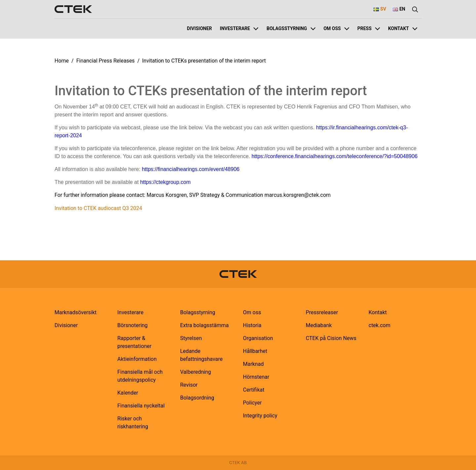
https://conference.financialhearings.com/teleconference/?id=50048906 (335, 156)
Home (62, 61)
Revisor (189, 385)
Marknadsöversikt (76, 312)
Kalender (128, 393)
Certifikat (254, 390)
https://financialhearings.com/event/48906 (191, 169)
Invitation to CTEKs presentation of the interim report (204, 61)
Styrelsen (191, 338)
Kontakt (403, 29)
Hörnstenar (256, 377)
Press (369, 29)
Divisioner (200, 28)
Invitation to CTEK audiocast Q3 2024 (98, 208)
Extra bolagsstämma (204, 325)
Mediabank (319, 325)
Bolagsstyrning (291, 29)
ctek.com (379, 325)
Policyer (252, 403)
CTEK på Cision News (331, 338)
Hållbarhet (255, 351)
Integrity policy (260, 416)
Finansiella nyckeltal (141, 406)
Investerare (239, 29)
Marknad (253, 364)
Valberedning (196, 372)
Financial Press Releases (106, 61)
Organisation (258, 338)
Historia (252, 325)
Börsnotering (133, 325)
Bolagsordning (197, 398)
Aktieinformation (137, 359)
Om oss (337, 29)
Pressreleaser (322, 312)
